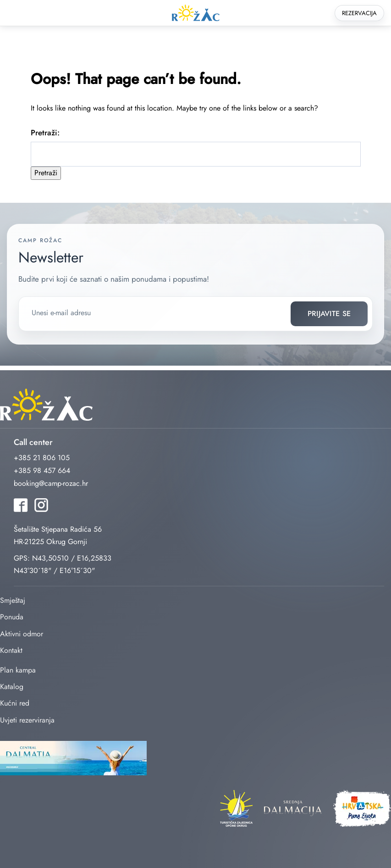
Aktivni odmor (22, 634)
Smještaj (13, 600)
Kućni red (15, 703)
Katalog (12, 687)
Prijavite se (329, 314)
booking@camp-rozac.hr (51, 483)
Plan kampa (18, 670)
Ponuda (12, 617)
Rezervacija (359, 13)
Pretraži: (45, 133)
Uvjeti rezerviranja (27, 720)
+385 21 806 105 (42, 458)
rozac (196, 13)
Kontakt (11, 650)
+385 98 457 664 (42, 470)
